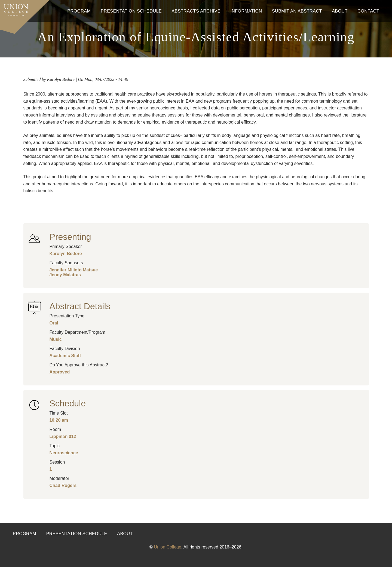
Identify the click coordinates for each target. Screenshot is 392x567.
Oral (54, 323)
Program (79, 11)
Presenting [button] (70, 237)
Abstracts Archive (196, 11)
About (340, 11)
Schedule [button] (68, 403)
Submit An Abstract (297, 11)
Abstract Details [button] (80, 306)
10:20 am (59, 420)
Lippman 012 (63, 436)
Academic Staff (65, 356)
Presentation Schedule (131, 11)
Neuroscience (64, 453)
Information (246, 11)
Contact (368, 11)
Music (56, 339)
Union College (168, 547)
